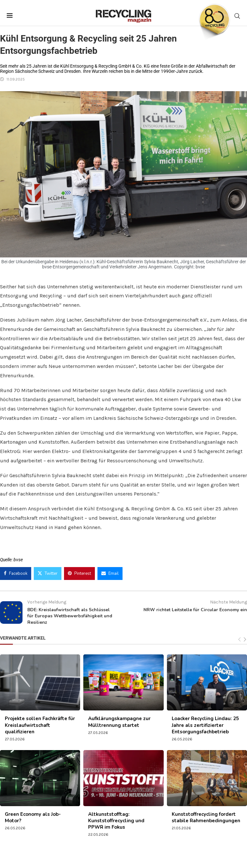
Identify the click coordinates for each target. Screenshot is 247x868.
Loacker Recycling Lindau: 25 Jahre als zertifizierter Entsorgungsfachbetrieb (205, 725)
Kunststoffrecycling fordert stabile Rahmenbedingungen (206, 817)
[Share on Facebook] (16, 574)
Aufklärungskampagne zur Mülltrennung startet (119, 722)
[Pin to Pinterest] (79, 574)
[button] (14, 854)
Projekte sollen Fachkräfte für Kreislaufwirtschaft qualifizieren (40, 725)
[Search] (237, 16)
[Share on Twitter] (48, 574)
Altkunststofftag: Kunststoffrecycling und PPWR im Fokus (116, 821)
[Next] (245, 640)
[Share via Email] (110, 574)
